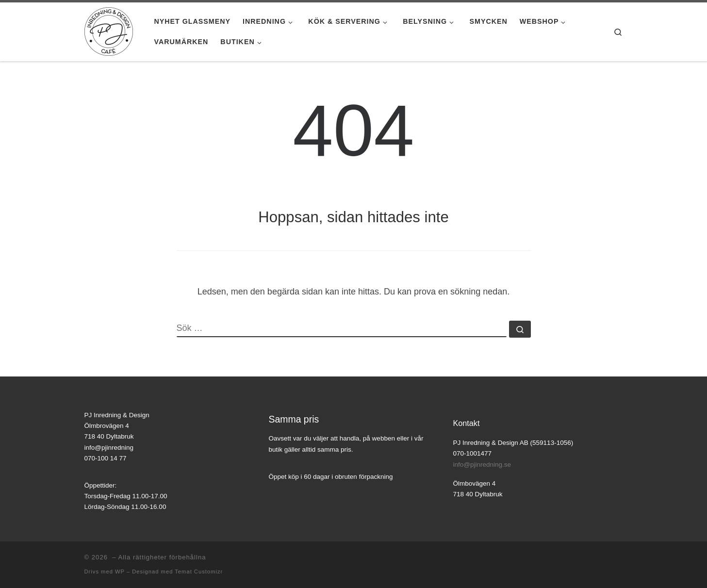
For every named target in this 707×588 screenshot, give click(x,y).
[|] (109, 30)
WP (120, 572)
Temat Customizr (199, 572)
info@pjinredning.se (482, 465)
